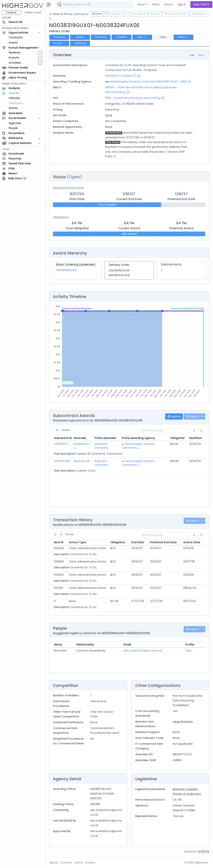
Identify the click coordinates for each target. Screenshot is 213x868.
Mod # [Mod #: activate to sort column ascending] (59, 542)
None (109, 115)
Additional (80, 43)
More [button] (142, 4)
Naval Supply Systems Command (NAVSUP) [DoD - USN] (148, 82)
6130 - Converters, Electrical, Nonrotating (133, 98)
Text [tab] (201, 55)
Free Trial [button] (201, 4)
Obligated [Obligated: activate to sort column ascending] (177, 438)
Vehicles (14, 98)
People (13, 128)
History (184, 37)
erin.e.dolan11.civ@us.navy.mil (143, 651)
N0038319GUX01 (66, 270)
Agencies (15, 123)
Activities (15, 63)
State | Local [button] (33, 12)
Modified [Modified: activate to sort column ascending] (195, 438)
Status (80, 37)
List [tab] (192, 55)
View (188, 651)
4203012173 (61, 444)
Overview (59, 37)
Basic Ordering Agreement (76, 264)
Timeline (121, 37)
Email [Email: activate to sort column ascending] (127, 645)
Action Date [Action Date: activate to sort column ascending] (192, 542)
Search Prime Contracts (69, 14)
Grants (13, 43)
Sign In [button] (182, 4)
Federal (11, 12)
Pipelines (15, 53)
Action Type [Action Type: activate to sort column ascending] (77, 542)
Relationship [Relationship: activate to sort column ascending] (85, 645)
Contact (66, 863)
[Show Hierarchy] (139, 75)
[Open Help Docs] (50, 19)
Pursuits (14, 58)
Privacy (90, 863)
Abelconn (80, 461)
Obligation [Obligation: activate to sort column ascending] (118, 542)
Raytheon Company (119, 76)
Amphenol (80, 444)
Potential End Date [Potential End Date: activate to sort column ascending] (163, 542)
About (54, 863)
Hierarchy (101, 37)
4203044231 (62, 461)
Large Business (183, 722)
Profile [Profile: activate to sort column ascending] (190, 645)
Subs (142, 37)
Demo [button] (169, 4)
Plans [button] (156, 4)
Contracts (16, 37)
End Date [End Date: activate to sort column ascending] (138, 542)
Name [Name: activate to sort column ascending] (58, 645)
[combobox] (112, 5)
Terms (79, 863)
